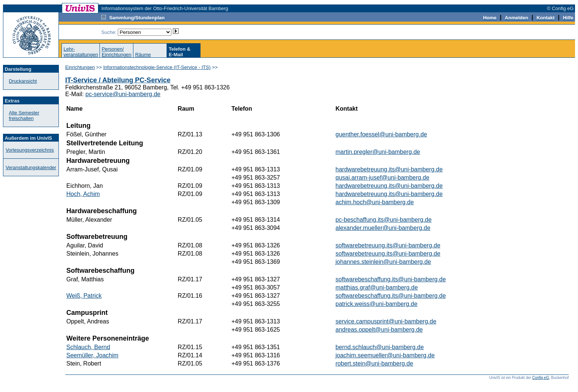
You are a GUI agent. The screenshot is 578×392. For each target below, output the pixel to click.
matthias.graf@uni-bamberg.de (377, 287)
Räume (143, 55)
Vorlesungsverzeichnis (30, 150)
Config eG (541, 378)
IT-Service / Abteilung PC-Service (118, 80)
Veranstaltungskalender (31, 167)
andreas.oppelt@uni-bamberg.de (379, 330)
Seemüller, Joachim (92, 355)
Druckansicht (23, 81)
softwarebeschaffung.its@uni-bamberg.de (391, 279)
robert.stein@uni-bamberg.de (374, 363)
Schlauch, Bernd (88, 347)
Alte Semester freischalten (24, 116)
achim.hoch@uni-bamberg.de (375, 202)
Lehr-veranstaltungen (81, 52)
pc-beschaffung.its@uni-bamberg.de (383, 220)
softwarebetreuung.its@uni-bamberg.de (388, 245)
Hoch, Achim (83, 194)
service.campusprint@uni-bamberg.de (386, 321)
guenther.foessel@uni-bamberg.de (381, 134)
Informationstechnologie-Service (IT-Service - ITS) (157, 67)
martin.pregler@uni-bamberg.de (378, 152)
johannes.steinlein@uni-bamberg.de (383, 262)
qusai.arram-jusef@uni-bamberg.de (382, 178)
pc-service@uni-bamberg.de (123, 94)
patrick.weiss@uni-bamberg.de (376, 304)
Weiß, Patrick (84, 296)
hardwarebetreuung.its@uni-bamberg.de (389, 169)
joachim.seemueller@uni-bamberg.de (385, 355)
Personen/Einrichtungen (117, 52)
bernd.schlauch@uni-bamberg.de (380, 347)
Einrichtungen (80, 67)
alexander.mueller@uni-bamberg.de (383, 228)
